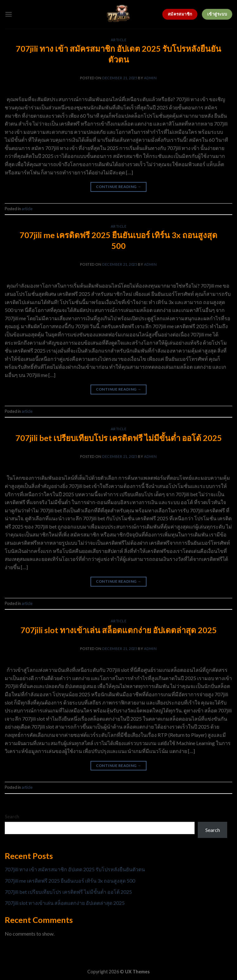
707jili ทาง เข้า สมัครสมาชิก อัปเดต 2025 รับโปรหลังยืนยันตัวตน (75, 869)
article (119, 40)
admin (150, 78)
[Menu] (9, 14)
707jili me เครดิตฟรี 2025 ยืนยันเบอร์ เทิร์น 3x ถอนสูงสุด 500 (70, 881)
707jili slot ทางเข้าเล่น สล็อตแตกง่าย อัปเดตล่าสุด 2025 (119, 630)
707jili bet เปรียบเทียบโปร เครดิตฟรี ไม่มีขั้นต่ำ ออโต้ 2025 (119, 438)
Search (12, 817)
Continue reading (119, 187)
